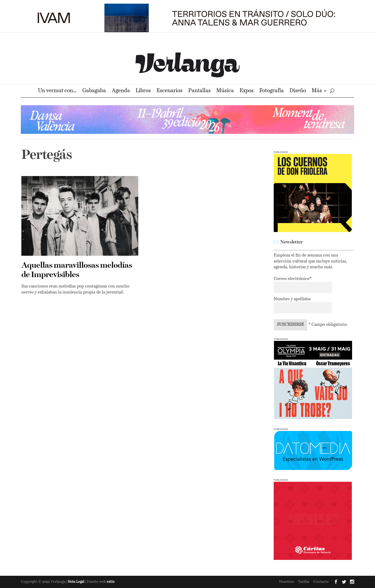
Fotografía (272, 91)
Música (225, 91)
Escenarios (170, 91)
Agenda (121, 91)
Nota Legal (76, 582)
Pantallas (199, 91)
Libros (143, 91)
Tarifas (304, 582)
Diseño (298, 91)
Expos (247, 91)
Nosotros (286, 582)
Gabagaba (94, 91)
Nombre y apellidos (292, 299)
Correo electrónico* (293, 279)
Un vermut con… (57, 91)
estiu (111, 582)
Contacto (321, 582)
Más (317, 91)
